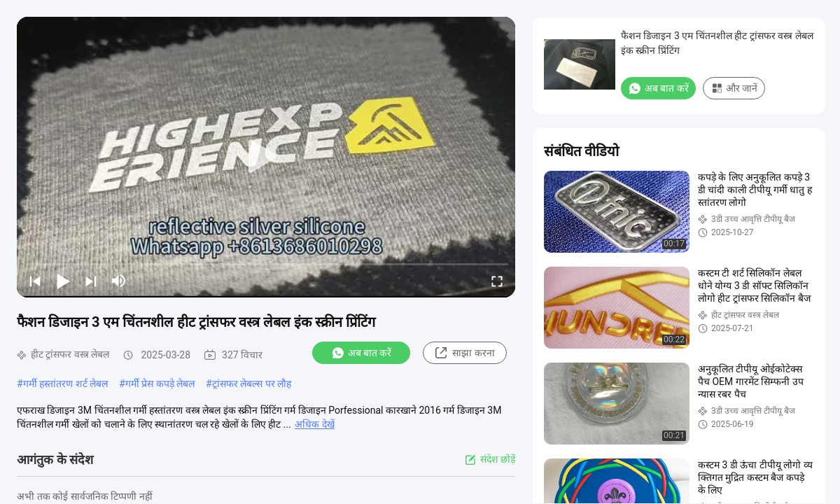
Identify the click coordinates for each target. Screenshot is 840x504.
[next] (91, 281)
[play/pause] (63, 281)
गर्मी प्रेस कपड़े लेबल (160, 384)
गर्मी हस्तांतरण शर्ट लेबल (65, 384)
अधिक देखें (314, 424)
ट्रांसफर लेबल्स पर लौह (252, 384)
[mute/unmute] (119, 281)
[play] (266, 157)
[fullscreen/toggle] (497, 281)
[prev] (35, 281)
